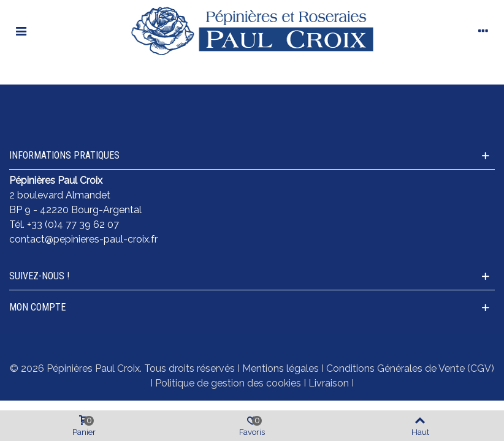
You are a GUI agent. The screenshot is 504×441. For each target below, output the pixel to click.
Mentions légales (281, 368)
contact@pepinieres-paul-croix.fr (83, 239)
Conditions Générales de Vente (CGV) (410, 368)
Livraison (329, 383)
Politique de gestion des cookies (228, 383)
